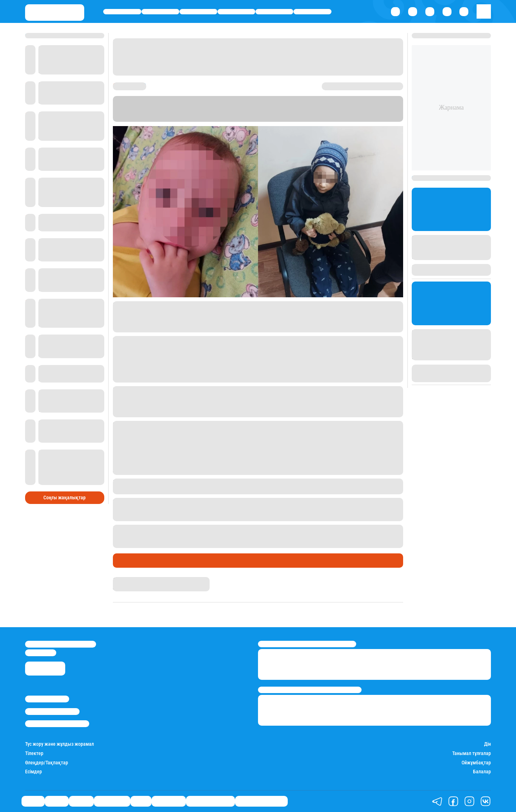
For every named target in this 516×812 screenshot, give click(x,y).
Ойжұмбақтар (476, 763)
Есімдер (34, 772)
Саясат (122, 12)
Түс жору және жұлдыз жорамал (59, 744)
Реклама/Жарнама (52, 712)
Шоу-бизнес (312, 12)
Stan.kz (123, 118)
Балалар (482, 772)
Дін (488, 744)
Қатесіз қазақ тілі (210, 801)
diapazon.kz (198, 118)
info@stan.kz (41, 653)
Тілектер (34, 753)
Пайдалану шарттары (57, 724)
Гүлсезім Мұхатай (133, 580)
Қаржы (160, 12)
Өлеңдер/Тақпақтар (47, 763)
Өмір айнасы (236, 12)
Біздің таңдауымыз (261, 801)
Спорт (274, 12)
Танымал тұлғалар (472, 753)
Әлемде (198, 12)
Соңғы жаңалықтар (64, 498)
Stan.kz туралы (47, 699)
